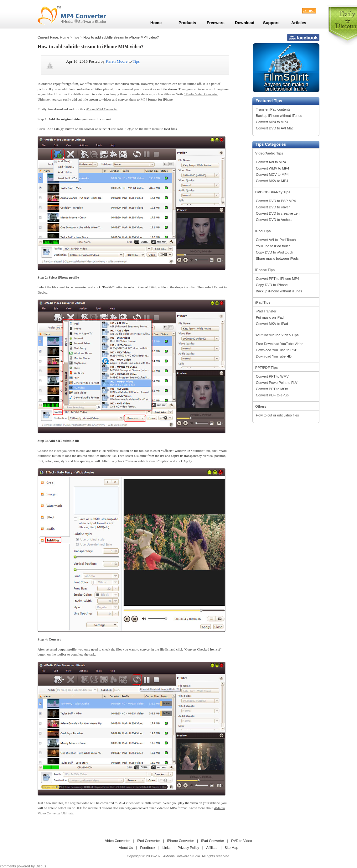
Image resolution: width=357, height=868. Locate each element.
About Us (126, 848)
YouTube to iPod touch (273, 246)
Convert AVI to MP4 (271, 162)
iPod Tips (263, 231)
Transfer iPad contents (273, 109)
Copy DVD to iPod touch (274, 252)
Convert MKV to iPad (272, 324)
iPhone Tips (265, 270)
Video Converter (117, 841)
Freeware (216, 23)
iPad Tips (263, 302)
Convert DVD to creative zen (278, 213)
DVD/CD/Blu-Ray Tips (273, 192)
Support (271, 23)
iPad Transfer (266, 311)
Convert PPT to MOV (272, 389)
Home (65, 37)
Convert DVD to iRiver (273, 207)
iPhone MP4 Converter (102, 109)
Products (187, 23)
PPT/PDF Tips (266, 368)
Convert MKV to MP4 (272, 181)
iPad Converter (212, 841)
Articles (299, 23)
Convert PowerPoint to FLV (277, 383)
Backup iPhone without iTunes (279, 116)
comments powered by (23, 866)
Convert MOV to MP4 (272, 175)
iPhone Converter (181, 841)
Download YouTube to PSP (277, 350)
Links (167, 848)
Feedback (147, 848)
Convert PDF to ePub (272, 395)
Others (261, 406)
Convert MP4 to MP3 (272, 122)
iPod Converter (148, 841)
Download (245, 23)
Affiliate (212, 848)
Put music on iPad (270, 317)
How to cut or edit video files (277, 415)
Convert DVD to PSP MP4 (276, 201)
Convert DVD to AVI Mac (275, 128)
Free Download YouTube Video (280, 344)
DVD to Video (241, 841)
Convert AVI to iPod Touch (276, 240)
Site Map (231, 848)
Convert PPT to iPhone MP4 (277, 279)
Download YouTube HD (274, 356)
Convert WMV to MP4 (272, 168)
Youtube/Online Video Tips (277, 335)
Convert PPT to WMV (272, 376)
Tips (76, 37)
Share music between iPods (277, 259)
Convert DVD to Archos (274, 220)
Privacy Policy (188, 848)
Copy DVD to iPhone (272, 285)
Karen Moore (116, 61)
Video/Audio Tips (269, 153)
